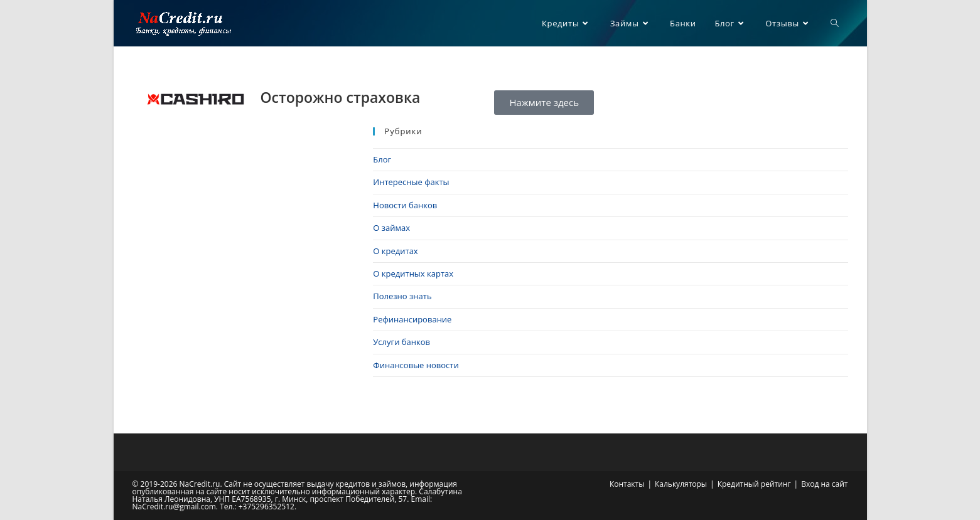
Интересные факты (411, 182)
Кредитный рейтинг (754, 484)
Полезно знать (402, 296)
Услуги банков (401, 342)
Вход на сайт (824, 484)
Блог (382, 159)
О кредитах (395, 251)
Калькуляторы (681, 484)
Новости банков (405, 205)
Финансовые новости (416, 365)
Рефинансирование (412, 319)
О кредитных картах (413, 273)
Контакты (627, 484)
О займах (391, 228)
